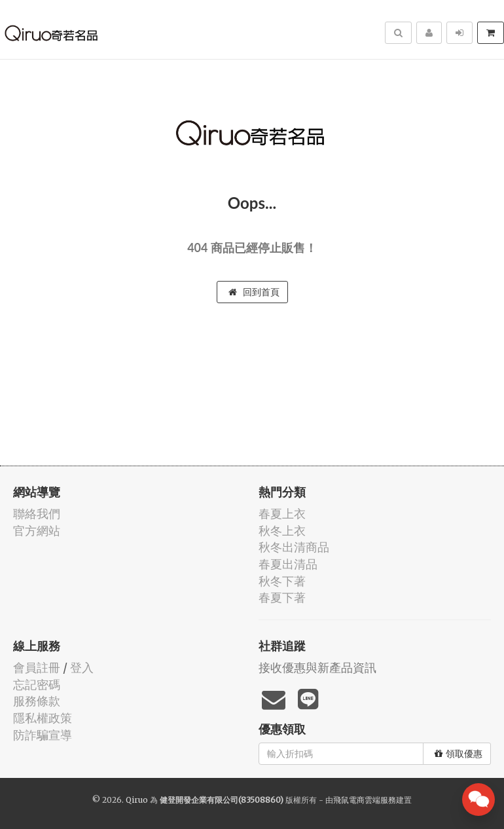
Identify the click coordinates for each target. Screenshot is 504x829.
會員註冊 (37, 668)
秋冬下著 (282, 581)
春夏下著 (282, 598)
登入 (82, 668)
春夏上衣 (282, 514)
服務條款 (37, 701)
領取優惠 (459, 754)
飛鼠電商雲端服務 (365, 800)
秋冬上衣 (282, 531)
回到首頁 (254, 292)
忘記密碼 (37, 685)
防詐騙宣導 (43, 735)
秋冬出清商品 (294, 547)
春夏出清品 (288, 564)
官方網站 (37, 531)
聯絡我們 (37, 514)
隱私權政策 (43, 718)
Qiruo (137, 800)
